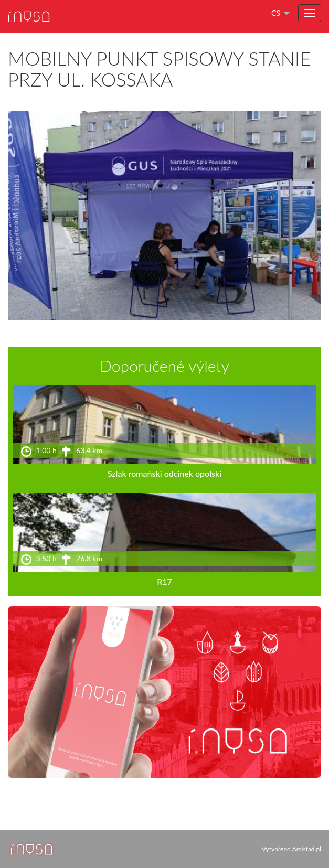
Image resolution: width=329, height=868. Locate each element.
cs (276, 13)
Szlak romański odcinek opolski (164, 473)
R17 (164, 581)
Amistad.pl (307, 849)
